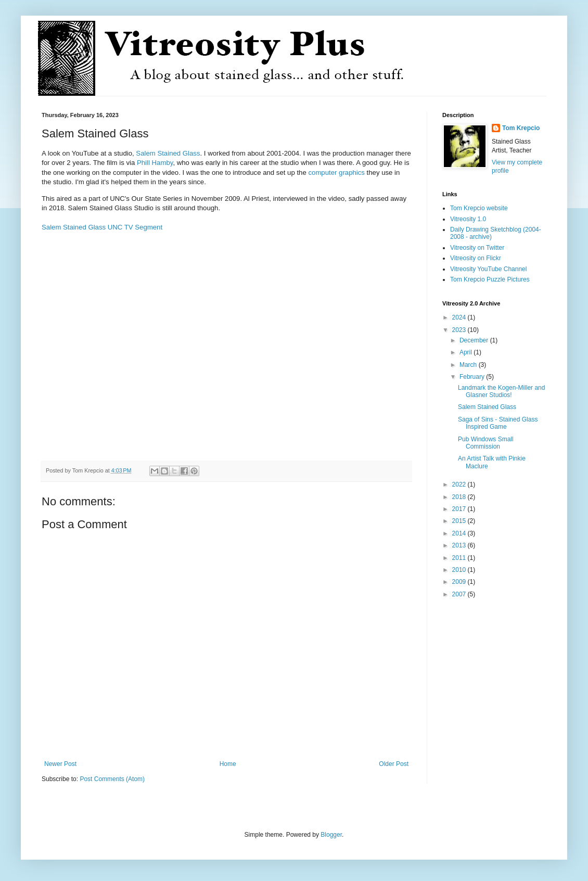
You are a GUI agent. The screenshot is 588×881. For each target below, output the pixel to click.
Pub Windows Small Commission (486, 443)
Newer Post (60, 764)
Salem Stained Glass (168, 153)
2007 (460, 594)
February (473, 377)
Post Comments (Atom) (112, 779)
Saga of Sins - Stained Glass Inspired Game (498, 423)
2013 (460, 545)
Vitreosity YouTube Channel (488, 269)
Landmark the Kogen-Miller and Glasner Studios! (501, 391)
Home (228, 764)
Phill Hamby (155, 163)
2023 (460, 330)
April (466, 352)
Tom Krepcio (521, 128)
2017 (460, 509)
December (475, 340)
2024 (460, 317)
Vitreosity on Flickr (476, 258)
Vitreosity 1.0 (468, 219)
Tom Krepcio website (479, 208)
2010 (460, 570)
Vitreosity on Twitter (477, 248)
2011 (460, 558)
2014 (460, 533)
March (469, 365)
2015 (460, 521)
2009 (460, 582)
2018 (460, 497)
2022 (460, 484)
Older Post (394, 764)
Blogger (331, 835)
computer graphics (336, 173)
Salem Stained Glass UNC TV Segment (102, 227)
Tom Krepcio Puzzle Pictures (490, 279)
